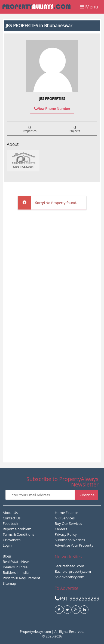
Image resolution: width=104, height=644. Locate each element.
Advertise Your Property (74, 545)
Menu (89, 7)
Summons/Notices (70, 540)
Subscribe (87, 495)
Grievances (12, 540)
